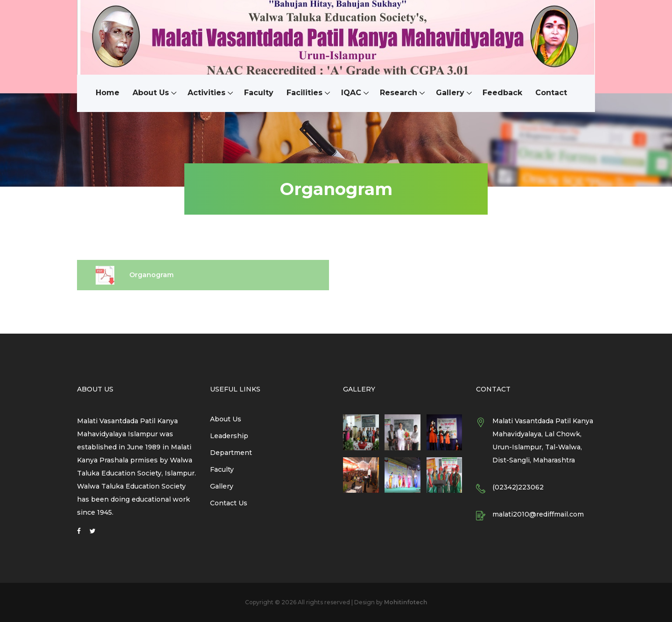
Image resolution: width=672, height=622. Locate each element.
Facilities (304, 93)
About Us (151, 93)
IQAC (351, 93)
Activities (206, 93)
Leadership (229, 436)
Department (231, 453)
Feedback (503, 93)
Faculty (259, 93)
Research (399, 93)
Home (108, 93)
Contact (552, 93)
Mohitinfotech (406, 602)
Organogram (135, 280)
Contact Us (229, 503)
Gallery (450, 93)
